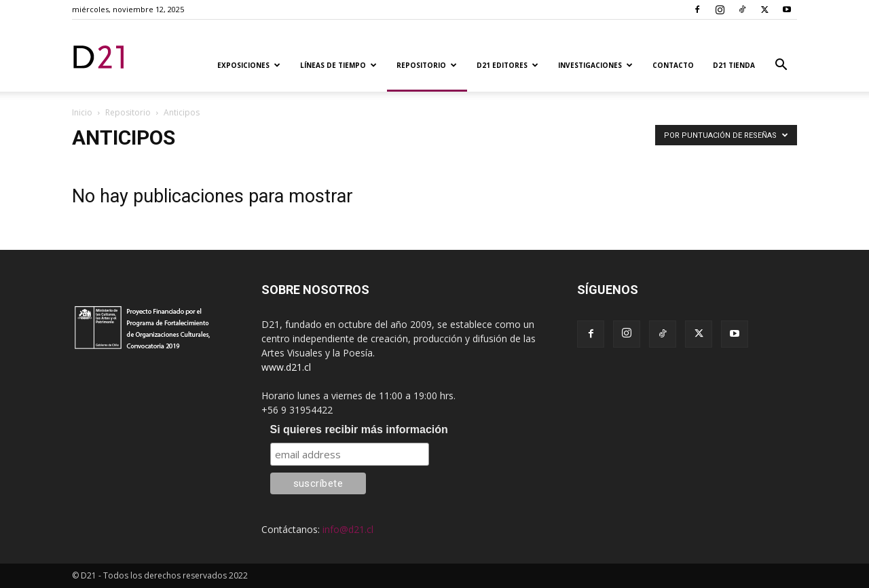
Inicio (82, 112)
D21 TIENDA (734, 65)
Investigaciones (595, 65)
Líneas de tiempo (338, 65)
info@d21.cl (348, 529)
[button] (781, 66)
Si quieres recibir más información (359, 429)
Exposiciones (249, 65)
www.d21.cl (286, 367)
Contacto (673, 65)
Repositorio (427, 65)
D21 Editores (507, 65)
